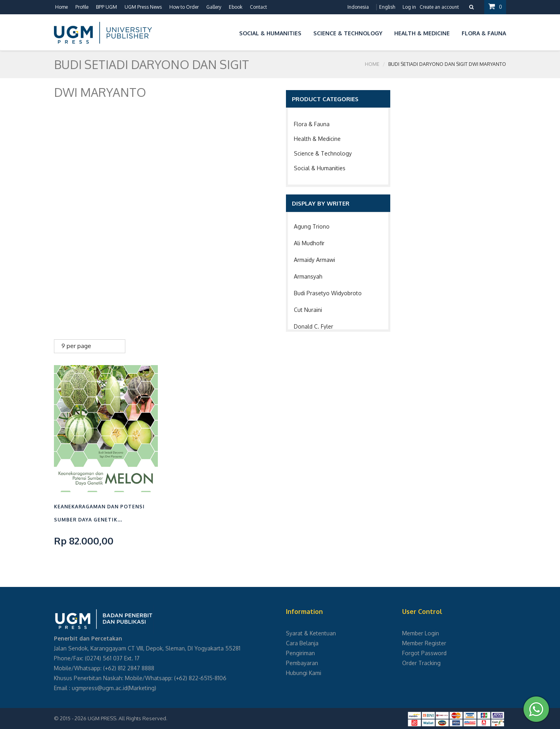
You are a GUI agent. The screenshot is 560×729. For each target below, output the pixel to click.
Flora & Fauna (312, 124)
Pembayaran (302, 663)
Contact (258, 7)
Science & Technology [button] (348, 33)
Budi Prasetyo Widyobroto (328, 293)
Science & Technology (323, 153)
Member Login (421, 633)
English (387, 7)
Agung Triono (312, 226)
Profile (82, 7)
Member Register (424, 643)
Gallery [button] (214, 7)
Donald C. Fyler (314, 326)
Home (61, 7)
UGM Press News (143, 7)
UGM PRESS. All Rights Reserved (127, 718)
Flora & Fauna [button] (484, 33)
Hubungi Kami (304, 673)
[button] (227, 32)
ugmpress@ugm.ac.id (100, 688)
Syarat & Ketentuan (311, 633)
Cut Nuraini (308, 310)
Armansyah (308, 276)
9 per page (76, 346)
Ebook (236, 7)
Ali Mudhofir (309, 243)
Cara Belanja (302, 643)
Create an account (439, 7)
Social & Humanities (320, 168)
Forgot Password (424, 653)
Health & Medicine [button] (422, 33)
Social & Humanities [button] (270, 33)
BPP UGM (106, 7)
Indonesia (358, 7)
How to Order (184, 7)
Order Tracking (421, 663)
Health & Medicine (317, 139)
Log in (409, 7)
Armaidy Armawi (315, 260)
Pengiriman (300, 653)
